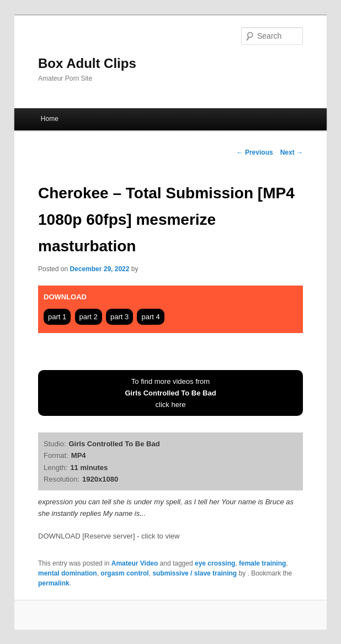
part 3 (119, 317)
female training (262, 563)
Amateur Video (135, 563)
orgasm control (124, 573)
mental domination (68, 573)
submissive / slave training (195, 573)
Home (50, 119)
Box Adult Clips (87, 63)
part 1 (57, 317)
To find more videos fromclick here (170, 393)
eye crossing (215, 563)
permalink (54, 583)
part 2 (89, 317)
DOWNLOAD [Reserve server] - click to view (109, 536)
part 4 (150, 317)
